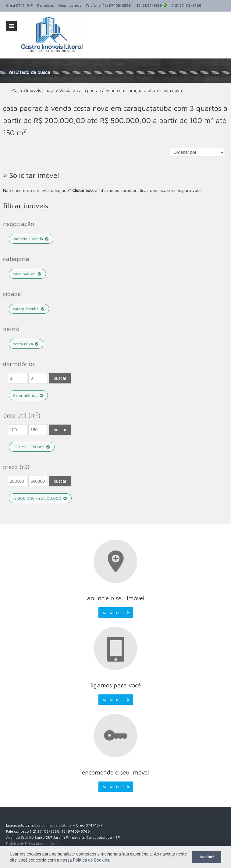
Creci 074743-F (20, 5)
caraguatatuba (29, 309)
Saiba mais (113, 612)
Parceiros (46, 5)
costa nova (26, 344)
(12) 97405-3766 (187, 5)
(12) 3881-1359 (151, 6)
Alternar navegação (11, 26)
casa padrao (27, 274)
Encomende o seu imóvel (116, 772)
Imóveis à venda (31, 239)
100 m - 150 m (32, 447)
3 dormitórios (28, 395)
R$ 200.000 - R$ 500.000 (40, 498)
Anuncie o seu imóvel (116, 598)
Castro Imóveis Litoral (53, 825)
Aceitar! (207, 857)
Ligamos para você (116, 685)
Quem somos (70, 5)
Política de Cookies (91, 860)
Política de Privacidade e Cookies (35, 843)
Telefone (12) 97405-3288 (108, 5)
